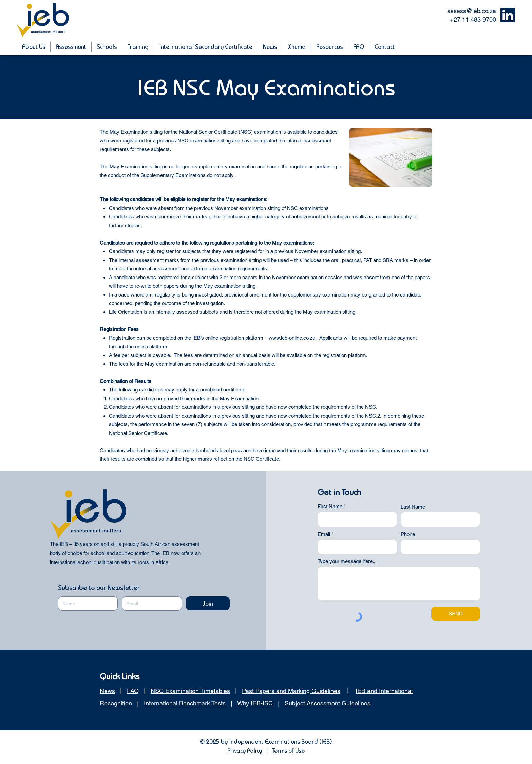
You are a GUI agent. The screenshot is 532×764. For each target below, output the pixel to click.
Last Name (413, 507)
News (107, 691)
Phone (408, 534)
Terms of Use (288, 751)
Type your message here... (347, 561)
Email (324, 534)
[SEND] (456, 614)
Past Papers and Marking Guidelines (291, 691)
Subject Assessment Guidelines (328, 703)
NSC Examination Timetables (190, 691)
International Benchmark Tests (185, 703)
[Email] (150, 604)
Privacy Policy (245, 751)
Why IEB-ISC (255, 703)
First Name (330, 506)
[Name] (86, 604)
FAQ (133, 691)
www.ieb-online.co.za (292, 338)
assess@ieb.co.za (472, 11)
